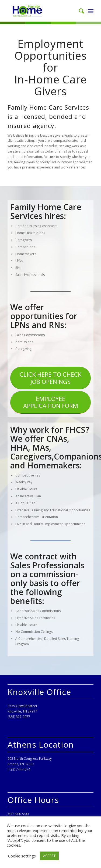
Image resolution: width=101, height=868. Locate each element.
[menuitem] (79, 11)
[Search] (79, 11)
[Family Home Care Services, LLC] (42, 11)
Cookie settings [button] (22, 856)
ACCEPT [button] (49, 856)
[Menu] (91, 11)
